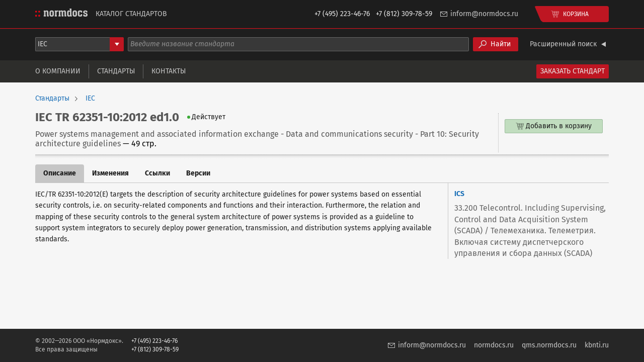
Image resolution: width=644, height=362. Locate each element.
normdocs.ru (494, 345)
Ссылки (157, 173)
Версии (198, 173)
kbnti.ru (597, 345)
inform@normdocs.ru (484, 14)
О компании (58, 71)
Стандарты (116, 71)
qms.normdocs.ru (549, 345)
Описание (60, 173)
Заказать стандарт (573, 71)
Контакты (169, 71)
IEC (90, 99)
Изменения (110, 173)
